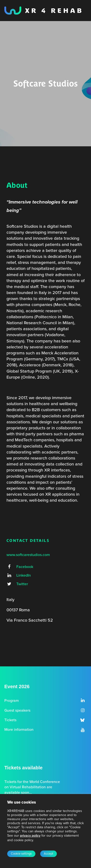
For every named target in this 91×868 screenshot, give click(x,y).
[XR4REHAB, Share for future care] (43, 11)
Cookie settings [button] (21, 854)
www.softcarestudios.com (28, 555)
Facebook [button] (25, 567)
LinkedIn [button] (24, 575)
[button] (9, 567)
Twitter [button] (22, 584)
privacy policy (30, 836)
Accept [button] (49, 854)
